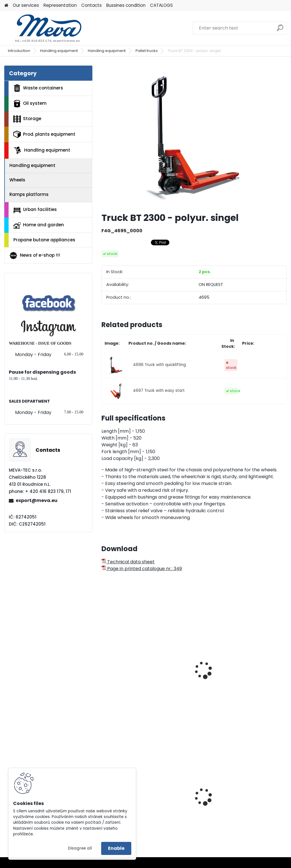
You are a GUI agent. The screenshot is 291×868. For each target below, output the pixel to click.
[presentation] (104, 664)
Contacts (92, 5)
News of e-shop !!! (35, 256)
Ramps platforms (29, 194)
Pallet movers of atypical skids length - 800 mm (194, 664)
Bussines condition (126, 5)
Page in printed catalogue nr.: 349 (142, 569)
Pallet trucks (147, 51)
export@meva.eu (37, 500)
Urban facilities (35, 210)
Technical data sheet (128, 562)
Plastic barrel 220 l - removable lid (254, 803)
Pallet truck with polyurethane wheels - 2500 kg (130, 672)
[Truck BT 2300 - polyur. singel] (194, 137)
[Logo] (43, 28)
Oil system (30, 104)
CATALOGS (161, 5)
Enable (116, 848)
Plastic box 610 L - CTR (193, 795)
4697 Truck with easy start (159, 391)
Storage (27, 119)
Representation (60, 5)
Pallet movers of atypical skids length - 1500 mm (257, 672)
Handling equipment (59, 51)
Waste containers (38, 88)
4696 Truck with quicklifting (159, 365)
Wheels (17, 180)
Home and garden (39, 225)
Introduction (19, 51)
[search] (280, 30)
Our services (26, 5)
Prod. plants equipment (44, 134)
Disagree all (80, 848)
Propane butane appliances (44, 240)
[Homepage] (6, 6)
